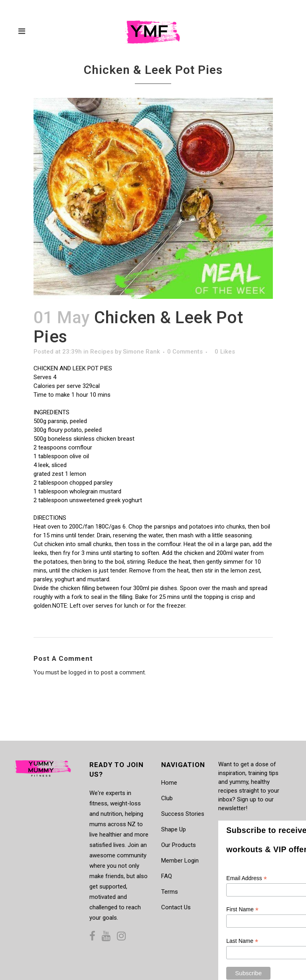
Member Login (180, 861)
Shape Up (174, 829)
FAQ (167, 876)
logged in (80, 672)
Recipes (102, 352)
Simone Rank (141, 352)
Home (169, 783)
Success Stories (183, 814)
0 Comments (185, 352)
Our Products (179, 845)
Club (167, 798)
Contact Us (176, 907)
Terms (170, 892)
